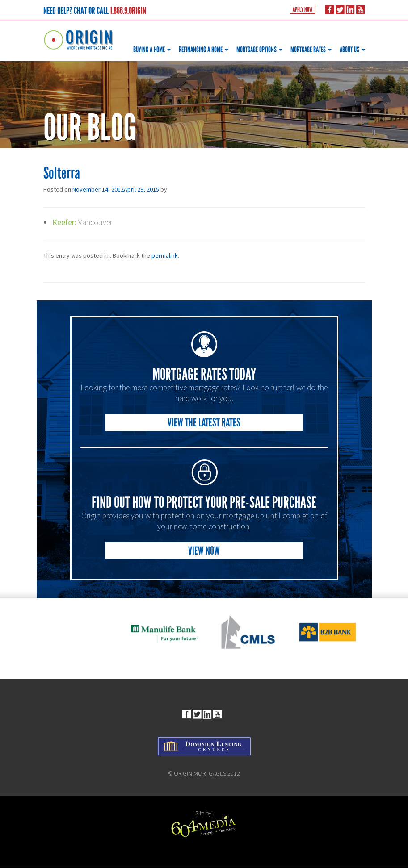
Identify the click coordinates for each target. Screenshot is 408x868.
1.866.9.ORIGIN (128, 11)
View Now (204, 550)
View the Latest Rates (204, 422)
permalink (165, 255)
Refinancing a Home (204, 50)
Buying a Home (152, 50)
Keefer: (65, 222)
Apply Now (302, 10)
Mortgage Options (259, 50)
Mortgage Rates (311, 50)
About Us (352, 50)
